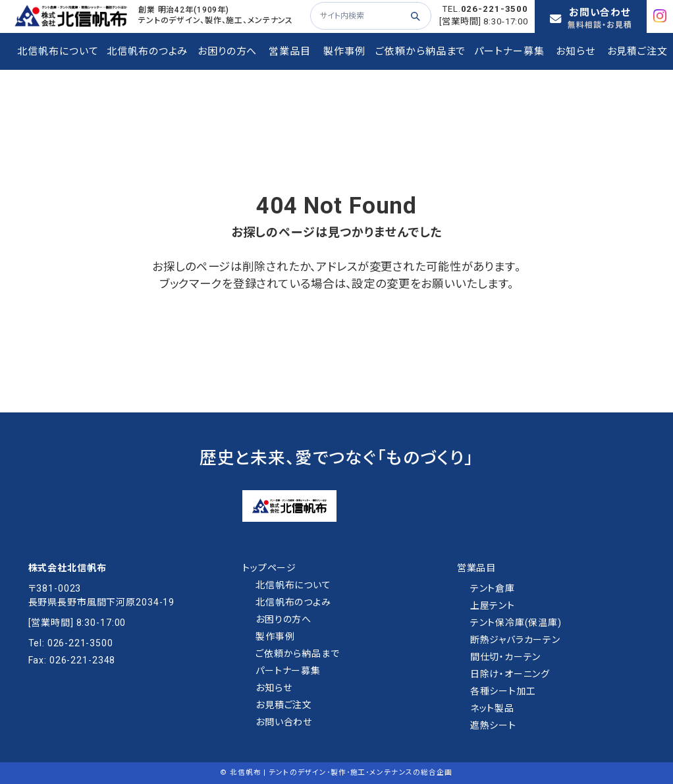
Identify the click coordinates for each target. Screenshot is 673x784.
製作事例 (275, 636)
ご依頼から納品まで (298, 654)
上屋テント (493, 605)
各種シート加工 (503, 691)
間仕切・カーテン (506, 657)
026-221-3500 (495, 9)
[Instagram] (663, 16)
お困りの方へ (283, 619)
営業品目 (476, 568)
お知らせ (274, 688)
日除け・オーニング (510, 674)
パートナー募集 (288, 671)
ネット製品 (492, 708)
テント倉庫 (493, 588)
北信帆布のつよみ (293, 602)
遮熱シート (493, 725)
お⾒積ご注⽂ (284, 705)
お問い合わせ (284, 722)
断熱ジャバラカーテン (516, 640)
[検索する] (415, 16)
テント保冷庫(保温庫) (516, 623)
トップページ (269, 568)
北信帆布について (293, 585)
